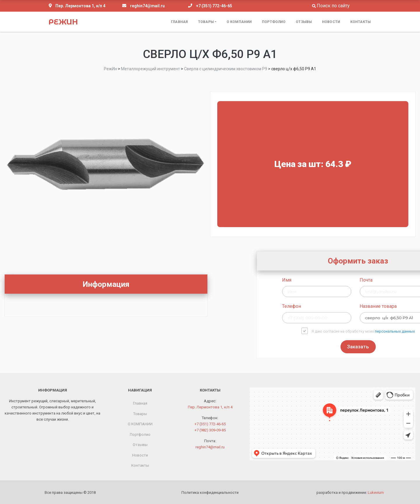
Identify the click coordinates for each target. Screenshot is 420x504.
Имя (343, 280)
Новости (331, 22)
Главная (179, 22)
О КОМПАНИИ (239, 22)
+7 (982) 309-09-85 (210, 430)
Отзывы (304, 22)
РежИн (63, 22)
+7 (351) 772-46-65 (214, 6)
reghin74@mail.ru (147, 6)
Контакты (360, 22)
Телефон (348, 306)
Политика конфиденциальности (210, 492)
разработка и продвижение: (350, 492)
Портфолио (274, 22)
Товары (206, 22)
